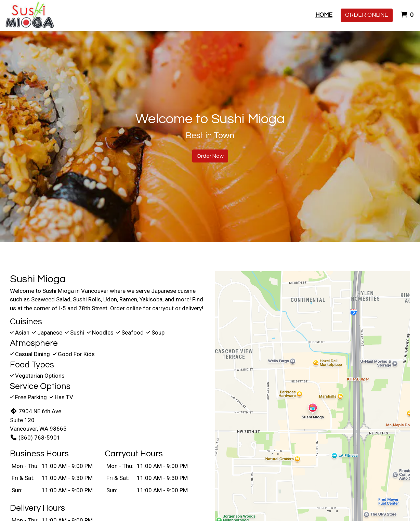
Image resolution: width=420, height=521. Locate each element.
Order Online (367, 15)
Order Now (210, 156)
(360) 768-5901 (35, 438)
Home (324, 15)
